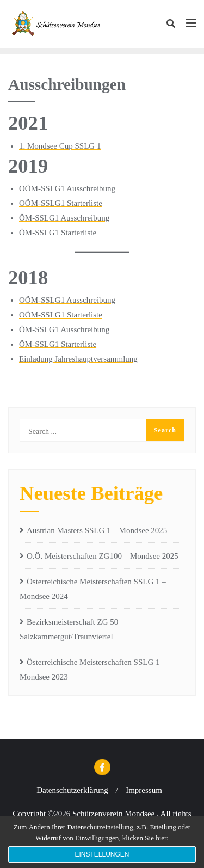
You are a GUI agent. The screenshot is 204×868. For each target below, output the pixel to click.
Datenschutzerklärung (72, 790)
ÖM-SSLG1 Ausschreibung (64, 218)
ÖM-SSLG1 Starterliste (58, 233)
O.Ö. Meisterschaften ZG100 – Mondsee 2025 (103, 556)
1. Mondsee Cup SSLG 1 (60, 146)
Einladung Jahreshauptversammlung (78, 359)
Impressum (144, 790)
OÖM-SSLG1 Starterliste (61, 203)
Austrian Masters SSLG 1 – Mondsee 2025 (97, 530)
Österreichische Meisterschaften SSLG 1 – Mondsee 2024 (93, 589)
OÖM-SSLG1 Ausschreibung (67, 188)
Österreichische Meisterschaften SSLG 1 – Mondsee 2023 (93, 670)
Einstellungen (102, 854)
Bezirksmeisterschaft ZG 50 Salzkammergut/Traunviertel (69, 629)
